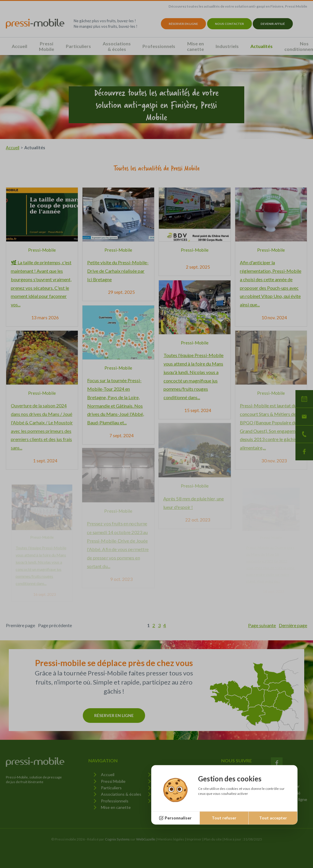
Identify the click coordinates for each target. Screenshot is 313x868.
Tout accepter (273, 818)
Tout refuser (224, 818)
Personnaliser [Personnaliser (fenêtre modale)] (178, 818)
